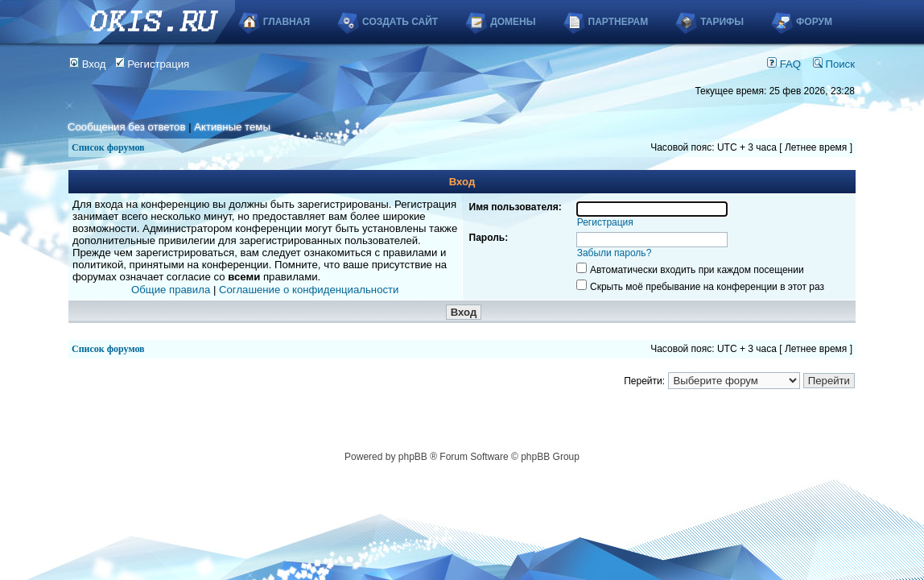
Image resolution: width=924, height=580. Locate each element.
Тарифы (722, 22)
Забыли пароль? (615, 253)
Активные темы (232, 127)
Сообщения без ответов (126, 127)
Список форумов (108, 147)
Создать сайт (400, 22)
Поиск (834, 64)
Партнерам (619, 22)
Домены (513, 22)
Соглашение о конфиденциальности (309, 290)
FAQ (784, 64)
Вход (88, 64)
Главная (287, 22)
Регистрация (153, 64)
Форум (814, 22)
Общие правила (171, 290)
